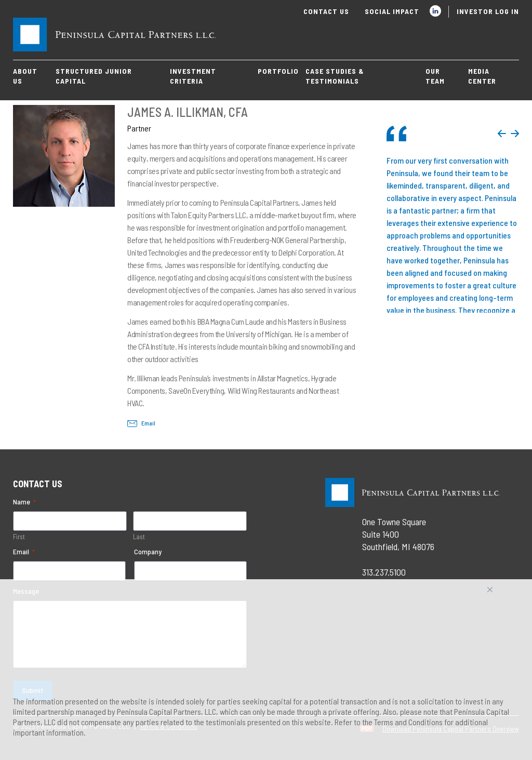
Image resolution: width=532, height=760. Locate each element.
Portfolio (278, 71)
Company (148, 551)
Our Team (435, 76)
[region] (266, 670)
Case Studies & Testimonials (335, 76)
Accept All (501, 594)
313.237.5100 (384, 572)
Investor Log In (488, 11)
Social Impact (392, 11)
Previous (502, 134)
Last (139, 537)
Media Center (482, 76)
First (19, 537)
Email (141, 423)
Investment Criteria (193, 76)
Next (515, 134)
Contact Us (326, 11)
